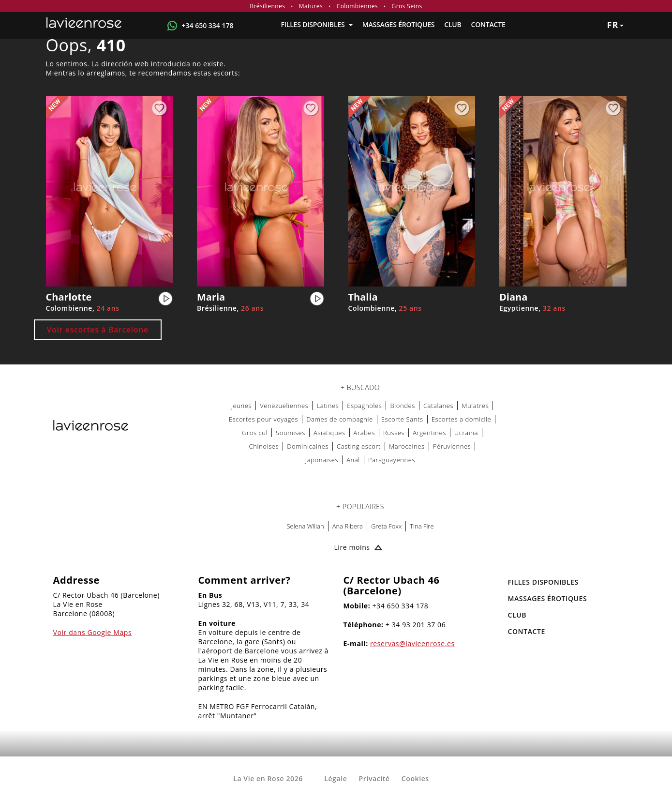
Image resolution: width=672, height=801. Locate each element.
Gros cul (255, 433)
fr (615, 25)
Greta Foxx (386, 526)
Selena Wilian (305, 526)
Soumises (291, 433)
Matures (311, 6)
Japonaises (322, 460)
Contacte (488, 24)
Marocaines (407, 446)
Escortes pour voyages (264, 419)
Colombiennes (357, 6)
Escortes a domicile (462, 419)
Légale (336, 778)
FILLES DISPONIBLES (316, 24)
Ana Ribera (348, 526)
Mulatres (475, 406)
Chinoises (264, 446)
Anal (353, 460)
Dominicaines (308, 446)
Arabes (364, 433)
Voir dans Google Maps (93, 632)
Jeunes (242, 406)
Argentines (429, 433)
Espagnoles (364, 406)
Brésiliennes (267, 6)
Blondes (403, 406)
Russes (394, 433)
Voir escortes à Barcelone (98, 330)
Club (453, 24)
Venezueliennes (284, 406)
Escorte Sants (402, 419)
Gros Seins (407, 6)
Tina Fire (422, 526)
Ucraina (466, 433)
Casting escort (359, 446)
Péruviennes (452, 446)
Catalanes (438, 406)
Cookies (415, 778)
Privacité (374, 778)
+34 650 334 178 (208, 25)
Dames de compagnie (340, 419)
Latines (328, 406)
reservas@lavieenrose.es (412, 643)
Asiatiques (329, 433)
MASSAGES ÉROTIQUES (398, 24)
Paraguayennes (392, 460)
